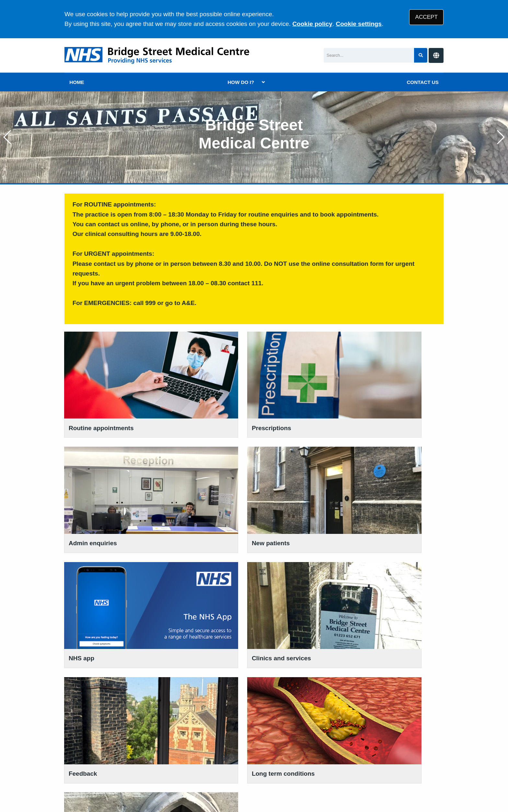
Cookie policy (312, 24)
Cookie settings (358, 24)
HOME (77, 82)
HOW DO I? (241, 82)
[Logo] (157, 55)
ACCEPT (427, 17)
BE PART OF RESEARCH (298, 687)
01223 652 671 (96, 694)
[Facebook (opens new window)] (71, 786)
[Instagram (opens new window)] (85, 786)
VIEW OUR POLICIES (196, 687)
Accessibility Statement (265, 762)
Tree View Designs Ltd (136, 786)
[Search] (369, 55)
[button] (500, 137)
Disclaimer (214, 762)
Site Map (341, 762)
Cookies (313, 762)
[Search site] (421, 55)
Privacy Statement (170, 762)
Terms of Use (122, 762)
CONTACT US (422, 82)
